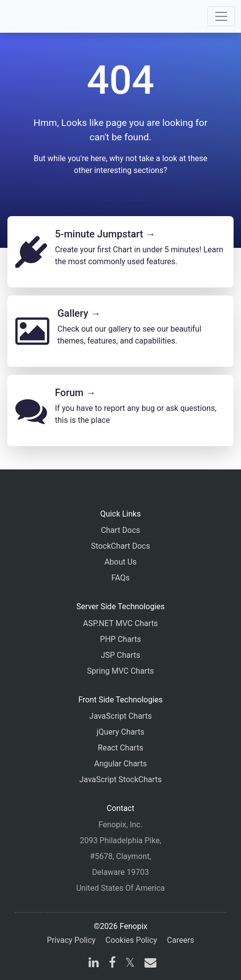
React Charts (121, 748)
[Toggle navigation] (221, 16)
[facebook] (112, 964)
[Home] (36, 16)
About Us (120, 562)
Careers (180, 940)
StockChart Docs (120, 546)
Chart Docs (120, 530)
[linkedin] (94, 964)
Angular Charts (120, 764)
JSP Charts (121, 655)
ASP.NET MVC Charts (120, 623)
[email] (148, 964)
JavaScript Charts (120, 716)
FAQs (120, 578)
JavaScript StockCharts (120, 779)
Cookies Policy (131, 940)
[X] (130, 964)
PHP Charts (120, 639)
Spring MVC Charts (120, 671)
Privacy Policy (72, 940)
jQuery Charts (120, 732)
